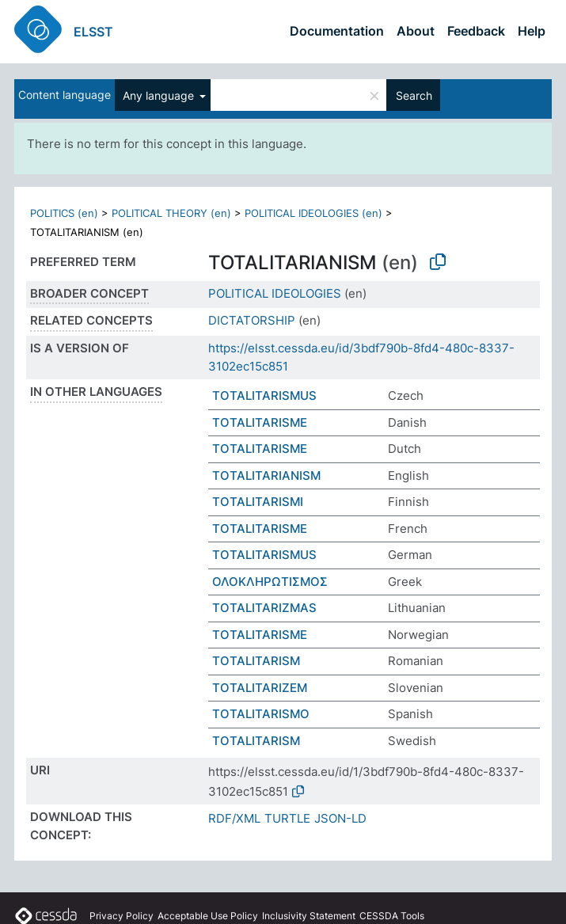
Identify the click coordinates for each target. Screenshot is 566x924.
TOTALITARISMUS (264, 395)
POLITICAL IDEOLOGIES (275, 293)
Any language (160, 95)
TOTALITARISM (256, 661)
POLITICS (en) (64, 213)
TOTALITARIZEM (260, 688)
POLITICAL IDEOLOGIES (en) (313, 213)
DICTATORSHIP (252, 320)
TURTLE (287, 818)
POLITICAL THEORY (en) (171, 213)
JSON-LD (340, 818)
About (416, 31)
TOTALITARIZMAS (264, 608)
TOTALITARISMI (258, 502)
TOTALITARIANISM (266, 475)
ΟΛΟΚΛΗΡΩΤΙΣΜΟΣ (270, 582)
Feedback (476, 31)
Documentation (337, 31)
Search (414, 95)
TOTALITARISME (260, 422)
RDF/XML (234, 818)
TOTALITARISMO (261, 714)
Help (532, 31)
